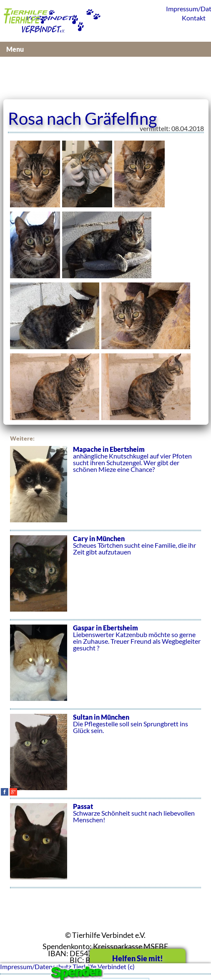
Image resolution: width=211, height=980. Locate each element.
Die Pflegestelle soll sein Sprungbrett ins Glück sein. (105, 756)
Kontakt (194, 18)
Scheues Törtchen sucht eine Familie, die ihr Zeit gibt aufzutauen (105, 578)
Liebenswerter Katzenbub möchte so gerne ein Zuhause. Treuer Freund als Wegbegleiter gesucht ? (105, 667)
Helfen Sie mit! (138, 958)
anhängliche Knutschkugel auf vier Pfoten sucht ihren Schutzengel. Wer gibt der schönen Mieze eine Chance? (105, 489)
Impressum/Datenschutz (186, 9)
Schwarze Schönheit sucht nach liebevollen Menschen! (105, 846)
